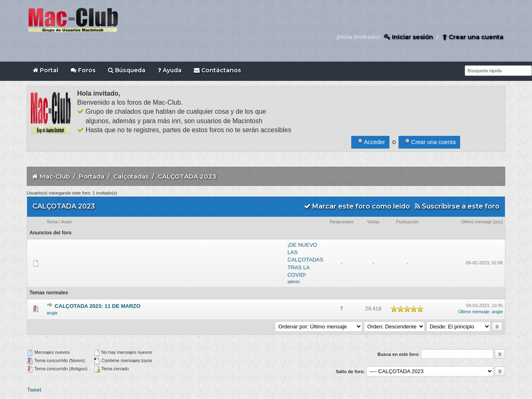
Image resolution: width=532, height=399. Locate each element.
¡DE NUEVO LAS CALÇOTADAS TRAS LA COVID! (305, 260)
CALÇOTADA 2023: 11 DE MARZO (98, 306)
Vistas (373, 222)
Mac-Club (55, 176)
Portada (92, 176)
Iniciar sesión (409, 37)
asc (498, 222)
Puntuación (407, 222)
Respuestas (341, 222)
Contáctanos (218, 70)
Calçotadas (131, 176)
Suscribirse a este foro (457, 206)
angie (52, 313)
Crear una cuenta (473, 37)
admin (294, 282)
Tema (52, 222)
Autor (67, 222)
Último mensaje (477, 222)
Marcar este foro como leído (357, 206)
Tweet (34, 390)
